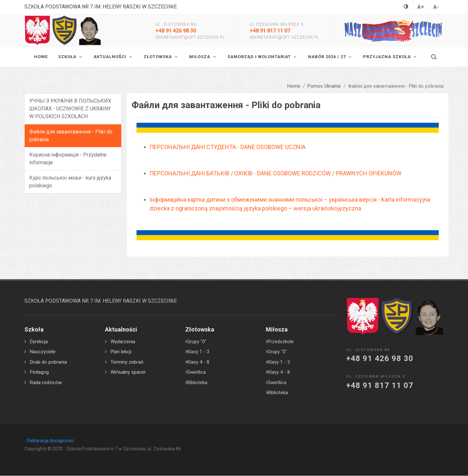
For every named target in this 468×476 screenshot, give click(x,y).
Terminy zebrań (127, 362)
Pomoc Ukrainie (324, 87)
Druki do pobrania (48, 362)
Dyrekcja (39, 342)
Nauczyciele (43, 352)
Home (294, 87)
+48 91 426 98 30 (176, 31)
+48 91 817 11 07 (270, 31)
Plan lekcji (121, 352)
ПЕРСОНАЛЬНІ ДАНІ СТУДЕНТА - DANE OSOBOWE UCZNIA (227, 147)
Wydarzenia (123, 342)
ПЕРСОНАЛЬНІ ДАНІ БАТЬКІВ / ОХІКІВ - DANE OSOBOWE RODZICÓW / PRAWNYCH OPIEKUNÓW (275, 174)
